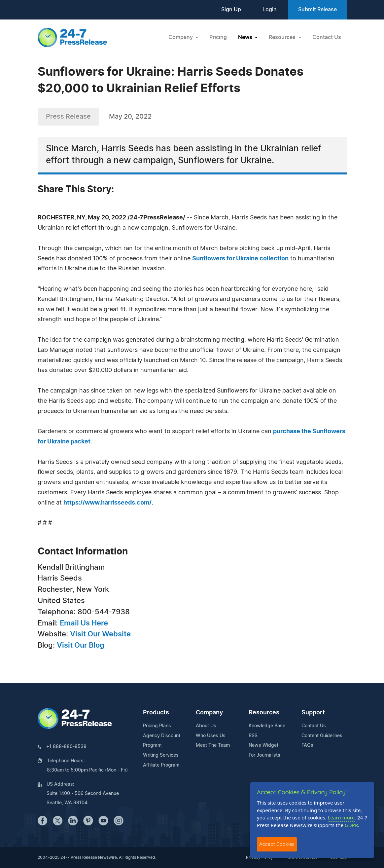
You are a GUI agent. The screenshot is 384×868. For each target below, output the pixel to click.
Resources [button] (283, 37)
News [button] (246, 37)
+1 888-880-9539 (66, 747)
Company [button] (181, 37)
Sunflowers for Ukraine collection (240, 259)
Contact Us (327, 37)
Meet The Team (213, 745)
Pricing (218, 37)
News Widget (263, 745)
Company (209, 713)
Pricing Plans (157, 726)
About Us (206, 726)
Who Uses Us (211, 736)
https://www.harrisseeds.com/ (107, 503)
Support (313, 713)
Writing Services (161, 755)
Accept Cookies (277, 844)
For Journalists (264, 755)
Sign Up (231, 10)
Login (270, 10)
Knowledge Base (267, 726)
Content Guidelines (322, 736)
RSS (253, 736)
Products (156, 713)
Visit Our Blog (81, 645)
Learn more (341, 817)
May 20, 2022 (130, 117)
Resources (264, 713)
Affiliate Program (161, 765)
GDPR (351, 825)
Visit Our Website (100, 634)
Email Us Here (84, 623)
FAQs (307, 745)
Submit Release (317, 10)
